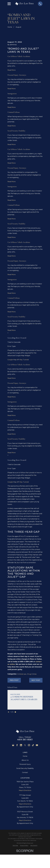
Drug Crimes (32, 694)
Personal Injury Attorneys (17, 95)
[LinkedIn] (21, 765)
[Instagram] (29, 765)
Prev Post (14, 700)
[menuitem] (15, 865)
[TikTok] (33, 765)
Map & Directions (25, 810)
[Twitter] (25, 765)
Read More (12, 90)
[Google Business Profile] (13, 765)
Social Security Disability (16, 150)
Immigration (12, 113)
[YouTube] (37, 765)
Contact (25, 792)
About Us (25, 780)
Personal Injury (25, 784)
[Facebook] (17, 765)
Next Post (36, 700)
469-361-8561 (25, 759)
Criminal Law (22, 694)
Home (25, 776)
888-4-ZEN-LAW (26, 681)
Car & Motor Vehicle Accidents (19, 76)
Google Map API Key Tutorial (18, 379)
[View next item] (16, 732)
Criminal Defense (14, 132)
